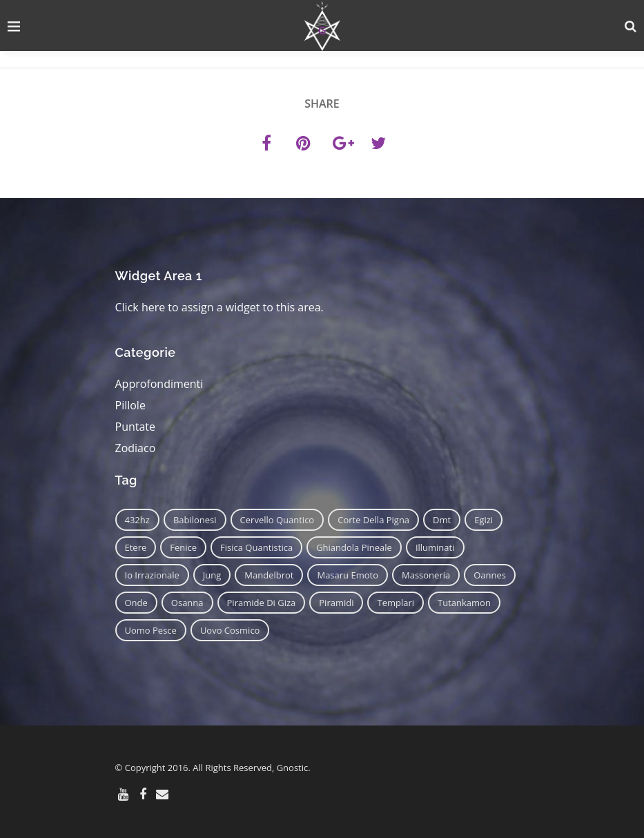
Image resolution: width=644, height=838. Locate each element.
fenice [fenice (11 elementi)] (183, 547)
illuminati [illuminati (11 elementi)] (435, 547)
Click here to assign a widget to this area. (219, 307)
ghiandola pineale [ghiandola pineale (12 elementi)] (354, 547)
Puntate (136, 427)
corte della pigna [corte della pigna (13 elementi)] (373, 520)
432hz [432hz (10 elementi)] (137, 520)
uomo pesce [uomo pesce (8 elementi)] (151, 630)
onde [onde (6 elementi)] (136, 603)
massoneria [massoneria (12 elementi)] (426, 575)
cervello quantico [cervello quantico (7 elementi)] (277, 520)
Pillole (130, 405)
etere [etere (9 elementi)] (136, 547)
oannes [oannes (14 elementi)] (490, 575)
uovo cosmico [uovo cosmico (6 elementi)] (230, 630)
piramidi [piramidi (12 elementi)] (336, 603)
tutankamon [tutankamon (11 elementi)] (464, 603)
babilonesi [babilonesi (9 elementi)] (195, 520)
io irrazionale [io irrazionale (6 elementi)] (152, 575)
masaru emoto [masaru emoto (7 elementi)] (348, 575)
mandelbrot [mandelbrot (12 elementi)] (269, 575)
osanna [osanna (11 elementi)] (187, 603)
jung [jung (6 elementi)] (212, 575)
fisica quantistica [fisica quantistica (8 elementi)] (256, 547)
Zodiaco (136, 448)
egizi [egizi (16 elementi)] (484, 520)
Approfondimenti (159, 384)
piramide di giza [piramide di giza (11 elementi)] (262, 603)
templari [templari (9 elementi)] (396, 603)
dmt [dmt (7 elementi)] (442, 520)
